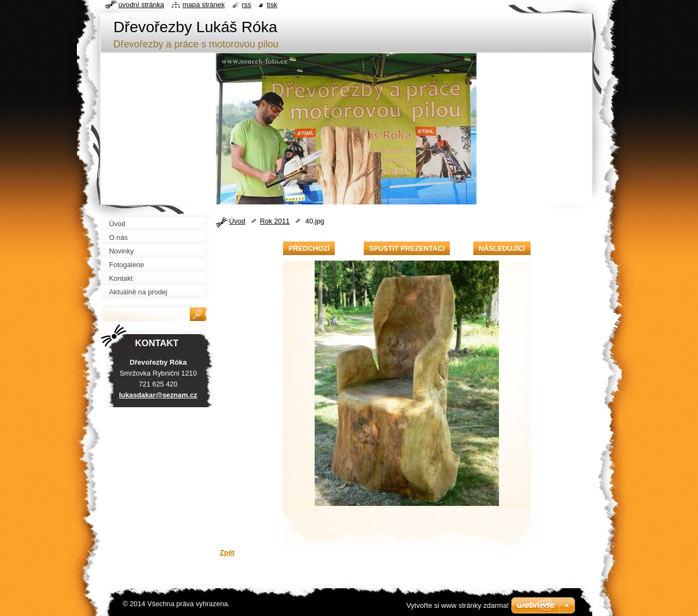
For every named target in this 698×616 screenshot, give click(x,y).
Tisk (272, 5)
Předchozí (309, 248)
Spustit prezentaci (407, 248)
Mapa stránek (204, 5)
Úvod (237, 221)
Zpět (227, 552)
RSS (247, 5)
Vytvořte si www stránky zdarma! (458, 605)
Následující (502, 248)
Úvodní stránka (141, 5)
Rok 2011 (275, 221)
